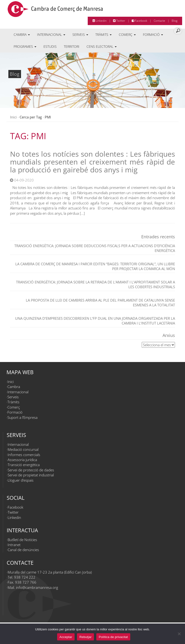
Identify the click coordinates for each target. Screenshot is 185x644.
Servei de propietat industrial (31, 475)
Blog (174, 21)
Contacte (159, 21)
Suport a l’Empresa (22, 417)
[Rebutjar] (179, 634)
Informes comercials (24, 455)
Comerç (127, 35)
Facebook (139, 21)
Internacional (51, 35)
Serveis (80, 35)
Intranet (14, 545)
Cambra (22, 35)
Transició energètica (24, 465)
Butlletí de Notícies (22, 540)
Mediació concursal (23, 449)
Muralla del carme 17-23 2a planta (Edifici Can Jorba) (50, 572)
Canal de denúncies (23, 550)
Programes (25, 46)
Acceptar (66, 637)
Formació (153, 35)
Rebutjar (85, 637)
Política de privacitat (113, 637)
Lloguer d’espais (21, 480)
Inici (13, 117)
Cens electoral (102, 46)
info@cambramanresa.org (37, 587)
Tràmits (103, 35)
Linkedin (100, 21)
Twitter (119, 21)
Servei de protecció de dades (31, 470)
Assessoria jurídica (22, 460)
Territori (72, 46)
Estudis (50, 46)
